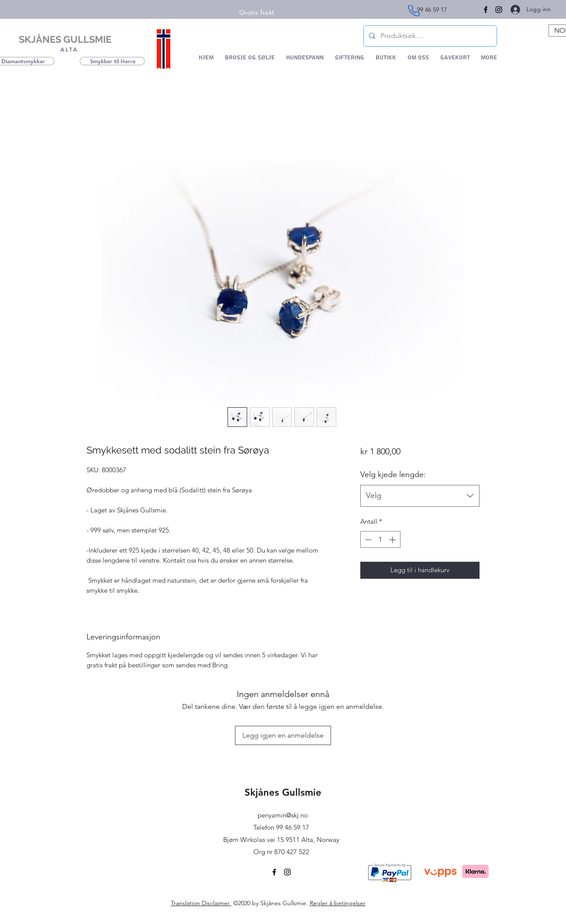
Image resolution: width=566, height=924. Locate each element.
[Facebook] (274, 872)
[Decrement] (368, 540)
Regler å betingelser (338, 903)
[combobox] (420, 496)
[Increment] (393, 540)
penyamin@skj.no (283, 815)
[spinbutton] (380, 540)
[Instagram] (499, 10)
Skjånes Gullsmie (283, 792)
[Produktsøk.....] (429, 36)
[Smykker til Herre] (112, 61)
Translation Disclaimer (201, 903)
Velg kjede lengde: (393, 474)
